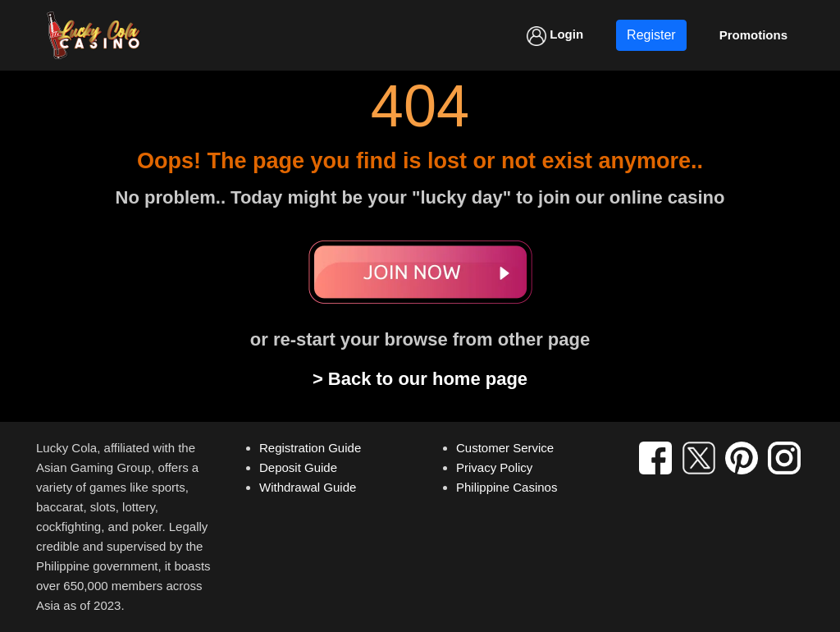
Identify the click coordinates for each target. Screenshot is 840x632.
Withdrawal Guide (308, 487)
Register (651, 35)
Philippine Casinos (507, 487)
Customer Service (505, 448)
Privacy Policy (494, 467)
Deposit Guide (298, 467)
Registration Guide (310, 448)
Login (555, 36)
